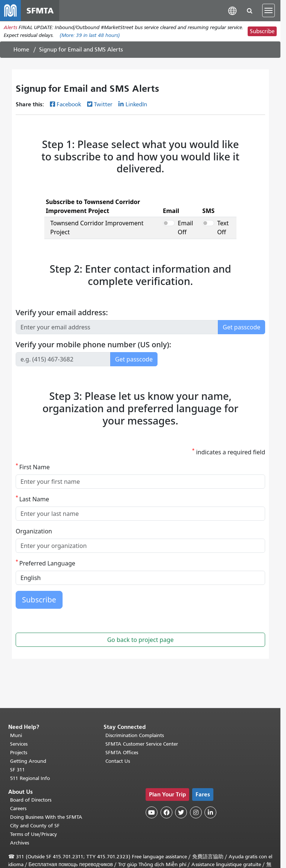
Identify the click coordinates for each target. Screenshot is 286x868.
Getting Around (28, 761)
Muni (16, 735)
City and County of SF (35, 826)
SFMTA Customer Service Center (142, 744)
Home (21, 50)
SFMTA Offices (122, 753)
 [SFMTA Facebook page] (166, 812)
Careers (18, 809)
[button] (232, 10)
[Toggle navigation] (268, 10)
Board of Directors (31, 800)
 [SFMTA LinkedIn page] (210, 812)
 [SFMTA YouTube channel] (152, 812)
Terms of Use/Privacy (34, 834)
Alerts (10, 27)
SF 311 (18, 770)
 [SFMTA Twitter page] (181, 812)
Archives (20, 843)
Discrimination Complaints (135, 735)
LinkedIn (136, 104)
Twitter (103, 104)
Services (19, 744)
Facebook (69, 104)
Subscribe (262, 31)
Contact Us (118, 761)
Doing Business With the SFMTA (46, 817)
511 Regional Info (30, 778)
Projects (19, 753)
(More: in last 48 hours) (90, 35)
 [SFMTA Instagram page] (196, 812)
